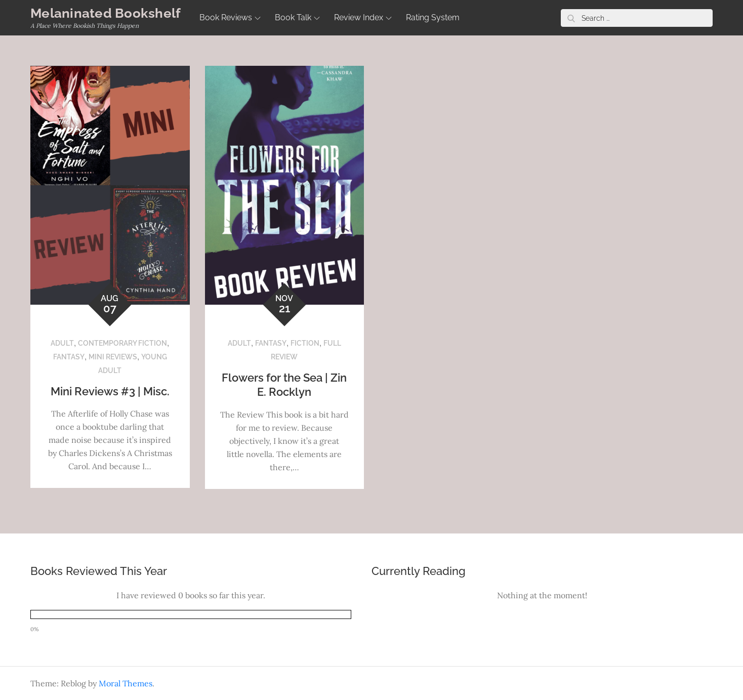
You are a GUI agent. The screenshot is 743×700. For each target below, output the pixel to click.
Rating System (433, 17)
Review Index (363, 17)
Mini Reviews (113, 357)
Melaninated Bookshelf (106, 13)
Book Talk (297, 17)
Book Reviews (230, 17)
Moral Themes (126, 683)
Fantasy (69, 357)
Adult (62, 343)
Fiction (305, 343)
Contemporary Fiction (122, 343)
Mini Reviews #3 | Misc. (110, 391)
